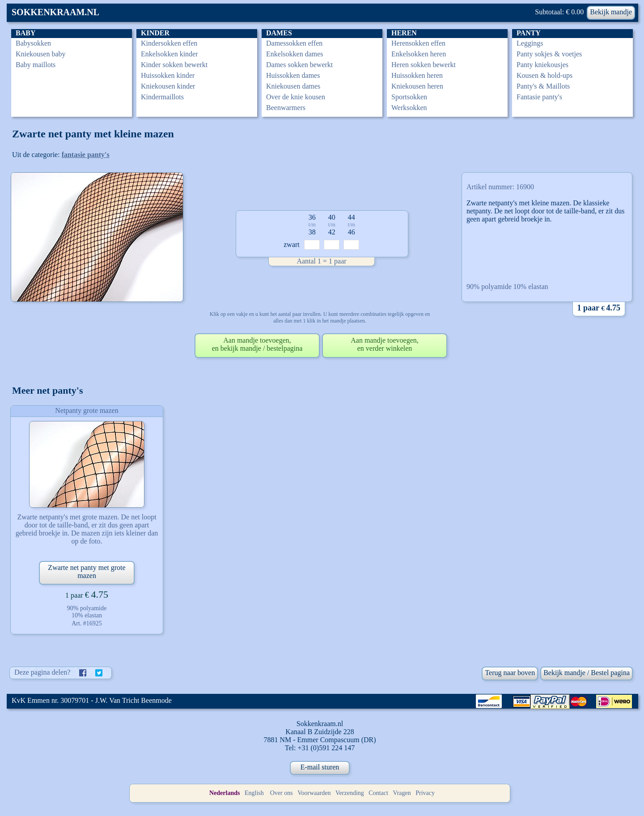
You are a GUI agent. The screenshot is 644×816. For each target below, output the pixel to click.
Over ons (282, 793)
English (254, 793)
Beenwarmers (286, 108)
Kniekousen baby (41, 54)
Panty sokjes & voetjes (549, 54)
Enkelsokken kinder (169, 54)
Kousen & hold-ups (544, 75)
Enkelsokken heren (419, 54)
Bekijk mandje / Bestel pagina (587, 673)
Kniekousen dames (293, 86)
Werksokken (409, 108)
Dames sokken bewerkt (299, 65)
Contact (378, 793)
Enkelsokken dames (295, 54)
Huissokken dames (293, 75)
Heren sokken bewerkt (424, 65)
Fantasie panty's (539, 97)
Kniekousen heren (417, 86)
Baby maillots (36, 65)
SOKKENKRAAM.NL (55, 12)
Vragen (402, 793)
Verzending (350, 793)
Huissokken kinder (168, 75)
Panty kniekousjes (542, 65)
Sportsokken (409, 97)
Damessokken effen (294, 43)
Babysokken (33, 43)
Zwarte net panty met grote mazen (87, 572)
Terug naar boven (510, 673)
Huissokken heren (417, 75)
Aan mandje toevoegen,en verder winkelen (385, 344)
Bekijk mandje (611, 12)
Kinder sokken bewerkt (174, 65)
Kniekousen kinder (168, 86)
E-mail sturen (320, 767)
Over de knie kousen (296, 97)
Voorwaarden (314, 793)
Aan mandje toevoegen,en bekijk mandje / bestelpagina (257, 344)
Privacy (425, 793)
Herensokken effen (418, 43)
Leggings (530, 43)
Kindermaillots (162, 97)
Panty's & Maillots (543, 86)
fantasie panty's (86, 155)
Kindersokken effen (169, 43)
